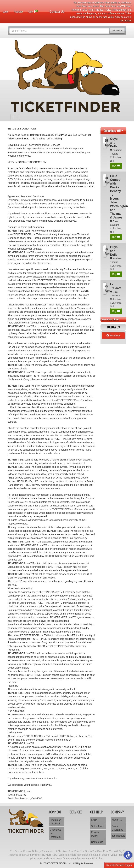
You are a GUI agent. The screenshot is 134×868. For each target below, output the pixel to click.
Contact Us (57, 12)
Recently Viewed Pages (119, 865)
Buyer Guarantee (117, 828)
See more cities (110, 320)
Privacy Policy (95, 834)
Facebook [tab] (113, 335)
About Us (117, 820)
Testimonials (118, 836)
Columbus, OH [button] (112, 131)
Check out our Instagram (55, 833)
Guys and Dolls (114, 143)
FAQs (94, 820)
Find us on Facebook (55, 822)
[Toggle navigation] (15, 117)
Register (18, 12)
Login (5, 12)
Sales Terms (98, 826)
